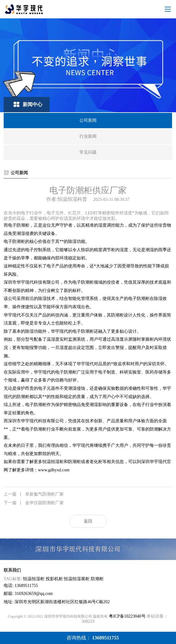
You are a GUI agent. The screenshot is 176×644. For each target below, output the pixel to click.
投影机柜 (54, 579)
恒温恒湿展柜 (77, 579)
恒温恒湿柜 (34, 579)
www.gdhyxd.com (54, 470)
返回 (88, 521)
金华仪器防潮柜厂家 (34, 503)
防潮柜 (97, 579)
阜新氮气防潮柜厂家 (34, 494)
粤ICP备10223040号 (127, 616)
